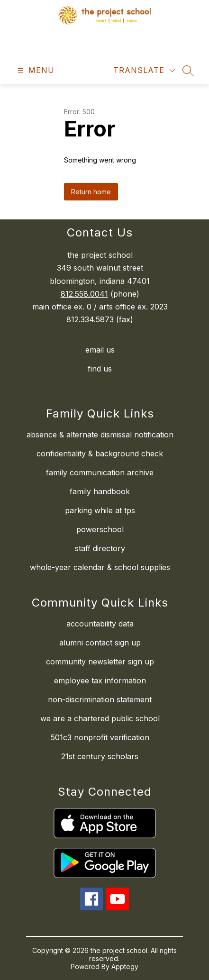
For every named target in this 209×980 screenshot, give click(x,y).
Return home (91, 192)
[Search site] (188, 71)
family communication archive (100, 472)
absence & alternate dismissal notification (100, 435)
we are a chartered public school (100, 718)
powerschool (100, 529)
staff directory (100, 548)
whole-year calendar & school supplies (100, 567)
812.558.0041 (84, 294)
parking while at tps (100, 510)
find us (100, 369)
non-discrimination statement (100, 699)
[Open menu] (35, 70)
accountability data (100, 624)
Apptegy (125, 966)
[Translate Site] (144, 70)
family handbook (100, 491)
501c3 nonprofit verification (100, 737)
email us (100, 350)
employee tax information (100, 681)
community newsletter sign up (100, 662)
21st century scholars (100, 756)
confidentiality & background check (100, 454)
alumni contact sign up (100, 643)
